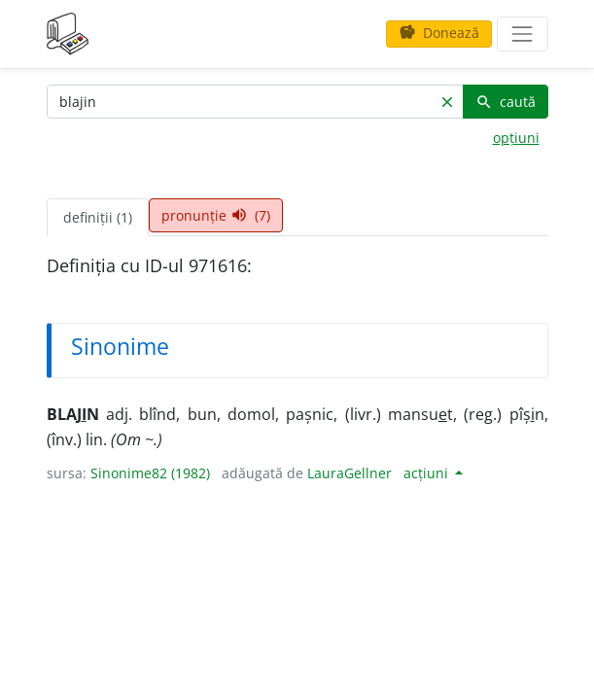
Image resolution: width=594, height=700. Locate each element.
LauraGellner (349, 473)
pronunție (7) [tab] (216, 215)
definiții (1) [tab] (98, 217)
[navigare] (522, 34)
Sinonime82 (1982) (150, 473)
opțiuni (516, 138)
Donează (439, 33)
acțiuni (428, 473)
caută (506, 102)
